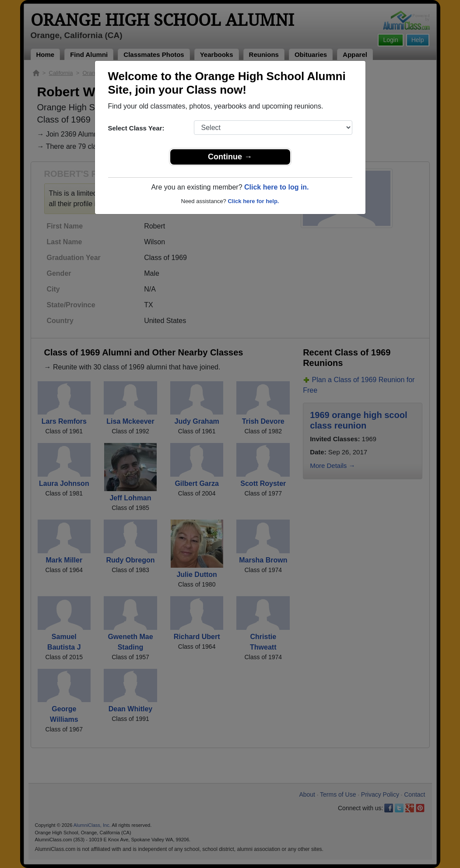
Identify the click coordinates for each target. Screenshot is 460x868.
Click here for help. (253, 201)
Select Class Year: (136, 128)
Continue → (230, 157)
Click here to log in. (277, 187)
